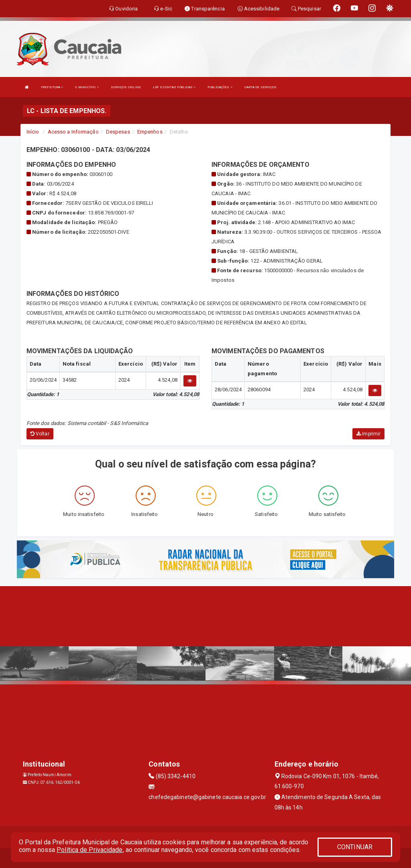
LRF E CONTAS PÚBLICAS (174, 87)
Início (33, 132)
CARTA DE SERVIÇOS (261, 87)
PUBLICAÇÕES (220, 87)
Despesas (118, 132)
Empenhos (150, 132)
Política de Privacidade (90, 850)
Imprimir (368, 434)
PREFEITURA (52, 87)
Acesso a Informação (73, 132)
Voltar (40, 434)
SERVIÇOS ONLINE (126, 87)
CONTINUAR (355, 847)
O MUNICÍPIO (87, 87)
